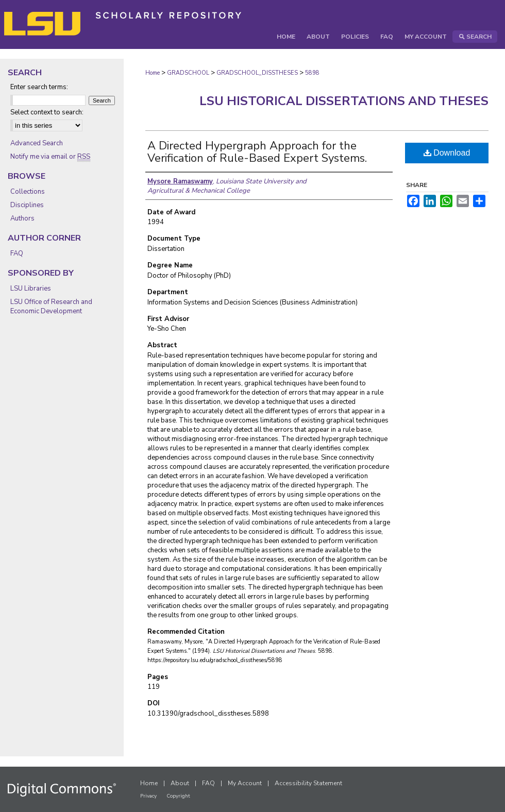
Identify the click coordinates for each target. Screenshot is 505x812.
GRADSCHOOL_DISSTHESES (257, 73)
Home (153, 73)
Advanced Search (37, 143)
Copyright (178, 796)
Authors (22, 218)
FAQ (17, 253)
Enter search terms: (39, 87)
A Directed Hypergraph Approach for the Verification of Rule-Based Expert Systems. (257, 152)
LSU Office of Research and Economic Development (51, 307)
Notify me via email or (50, 157)
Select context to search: (47, 112)
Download (447, 153)
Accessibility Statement (308, 783)
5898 (312, 73)
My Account (245, 783)
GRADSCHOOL (188, 73)
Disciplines (27, 205)
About (180, 783)
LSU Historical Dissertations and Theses (344, 101)
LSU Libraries (31, 289)
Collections (28, 192)
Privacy (148, 796)
